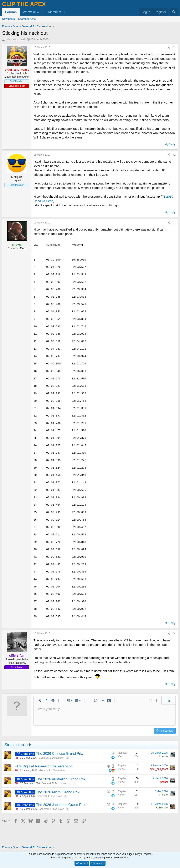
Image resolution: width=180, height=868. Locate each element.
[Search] (174, 12)
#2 (174, 155)
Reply (172, 144)
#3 (174, 223)
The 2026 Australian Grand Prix (61, 779)
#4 (174, 634)
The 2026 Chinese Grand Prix (59, 754)
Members (55, 12)
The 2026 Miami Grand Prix (58, 792)
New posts (8, 19)
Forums (11, 12)
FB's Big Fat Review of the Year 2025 (44, 766)
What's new (31, 12)
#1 (174, 47)
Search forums (27, 19)
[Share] (169, 48)
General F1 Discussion (51, 758)
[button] (42, 12)
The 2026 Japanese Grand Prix (61, 805)
